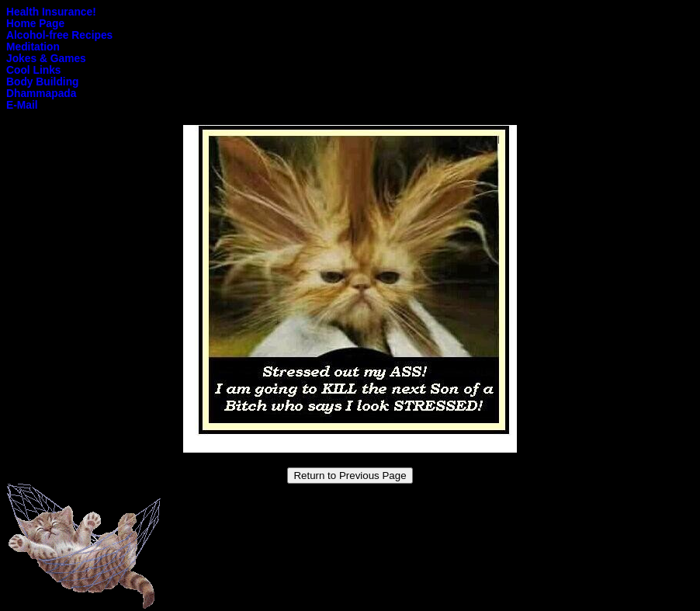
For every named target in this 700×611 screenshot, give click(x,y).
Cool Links (34, 70)
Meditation (33, 47)
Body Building (43, 82)
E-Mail (22, 105)
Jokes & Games (46, 59)
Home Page (35, 24)
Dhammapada (41, 94)
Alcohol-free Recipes (59, 35)
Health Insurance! (51, 12)
